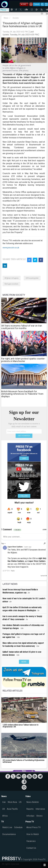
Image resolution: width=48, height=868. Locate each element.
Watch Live (7, 827)
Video (28, 796)
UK (4, 809)
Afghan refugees (12, 278)
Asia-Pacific (12, 809)
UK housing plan (32, 278)
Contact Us (31, 848)
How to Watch (33, 834)
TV (2, 822)
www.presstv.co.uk (11, 248)
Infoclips (30, 816)
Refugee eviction (11, 284)
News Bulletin (33, 802)
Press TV (30, 822)
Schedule (18, 827)
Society (16, 18)
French (37, 4)
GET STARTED (24, 436)
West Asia (12, 802)
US (20, 802)
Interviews (40, 809)
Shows (39, 816)
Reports (30, 809)
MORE (24, 662)
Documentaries (9, 834)
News (6, 18)
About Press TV (33, 827)
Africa (5, 816)
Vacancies (31, 841)
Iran (4, 802)
